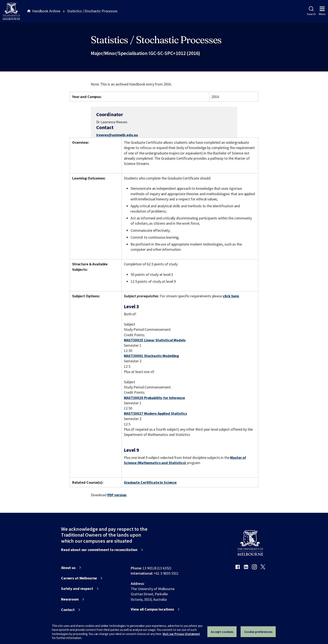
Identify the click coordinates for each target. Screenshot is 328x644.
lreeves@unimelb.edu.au (117, 135)
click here (231, 296)
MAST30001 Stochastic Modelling (151, 356)
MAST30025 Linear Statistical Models (155, 340)
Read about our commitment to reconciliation (99, 550)
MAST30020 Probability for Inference (154, 398)
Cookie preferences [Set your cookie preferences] (258, 632)
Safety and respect (77, 589)
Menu (322, 11)
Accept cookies (222, 632)
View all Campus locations (152, 609)
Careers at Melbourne (79, 578)
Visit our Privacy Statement (181, 634)
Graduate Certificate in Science (150, 482)
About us (68, 568)
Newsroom (70, 599)
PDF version (117, 495)
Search (311, 11)
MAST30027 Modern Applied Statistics (155, 413)
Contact (68, 610)
